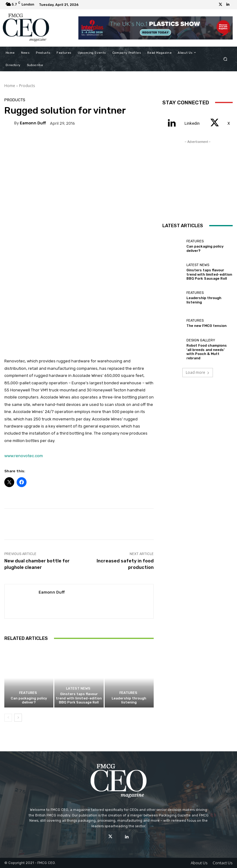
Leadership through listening (129, 700)
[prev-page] (8, 718)
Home (10, 86)
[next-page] (18, 718)
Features (28, 693)
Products (27, 86)
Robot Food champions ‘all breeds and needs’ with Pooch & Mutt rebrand (209, 352)
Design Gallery (201, 342)
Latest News (78, 689)
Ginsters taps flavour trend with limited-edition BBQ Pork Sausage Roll (79, 698)
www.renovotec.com (24, 456)
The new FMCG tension (206, 326)
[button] (225, 59)
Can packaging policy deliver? (29, 700)
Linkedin (192, 123)
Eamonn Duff (33, 123)
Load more (198, 372)
